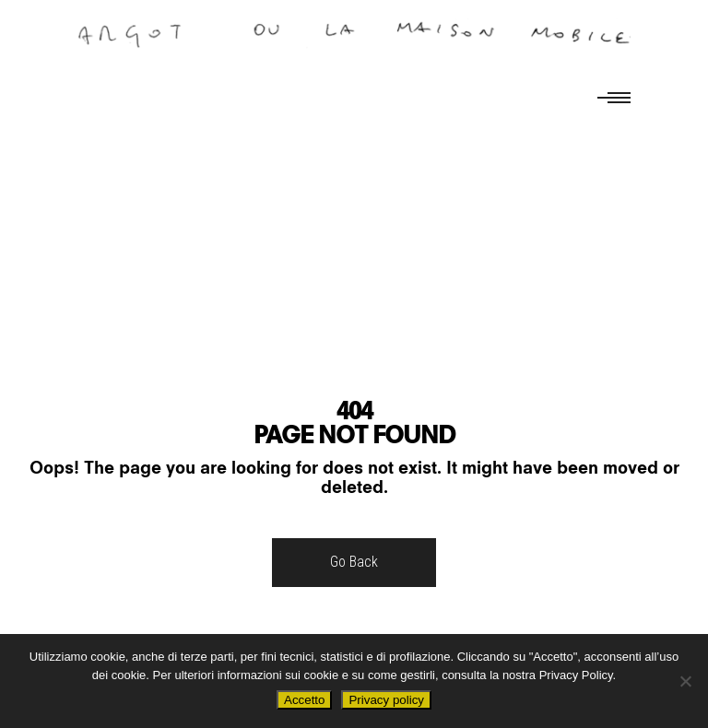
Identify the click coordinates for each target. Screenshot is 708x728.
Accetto (304, 700)
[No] (685, 681)
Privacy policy (386, 700)
